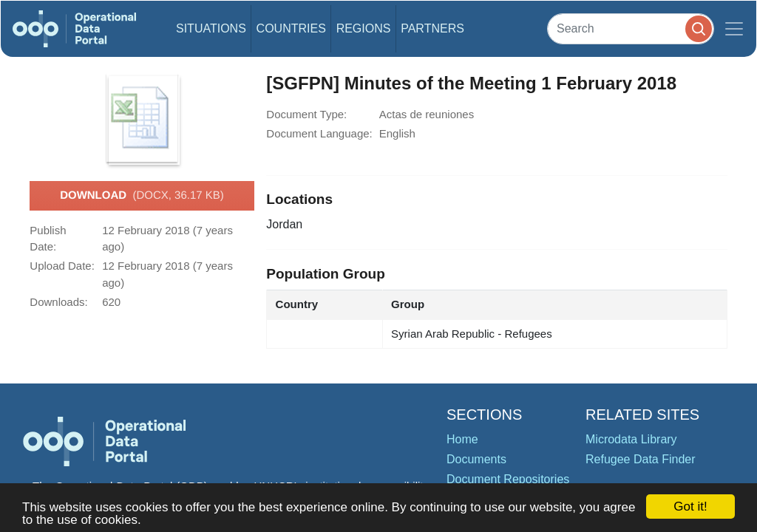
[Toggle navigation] (734, 29)
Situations (211, 28)
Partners (432, 28)
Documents (476, 459)
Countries (291, 28)
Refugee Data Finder (641, 459)
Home (462, 439)
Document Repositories (508, 479)
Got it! (690, 507)
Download (142, 196)
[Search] (631, 28)
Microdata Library (631, 439)
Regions (364, 28)
